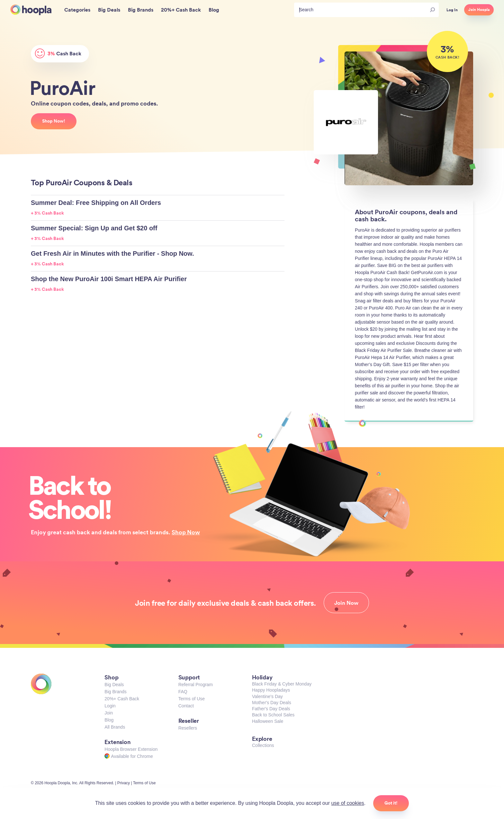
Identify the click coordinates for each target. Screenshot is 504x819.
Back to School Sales (273, 715)
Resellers (188, 728)
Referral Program (196, 685)
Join (109, 713)
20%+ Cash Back (122, 699)
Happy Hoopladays (271, 690)
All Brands (115, 727)
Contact (186, 706)
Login (110, 706)
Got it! (391, 803)
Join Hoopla (479, 10)
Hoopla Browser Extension (131, 749)
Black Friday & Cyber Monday (282, 684)
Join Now (346, 603)
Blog (109, 720)
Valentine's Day (267, 696)
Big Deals (114, 685)
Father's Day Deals (271, 709)
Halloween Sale (268, 721)
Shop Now (186, 532)
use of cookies (347, 803)
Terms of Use (192, 699)
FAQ (183, 692)
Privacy (124, 783)
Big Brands (115, 692)
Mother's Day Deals (272, 703)
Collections (263, 745)
